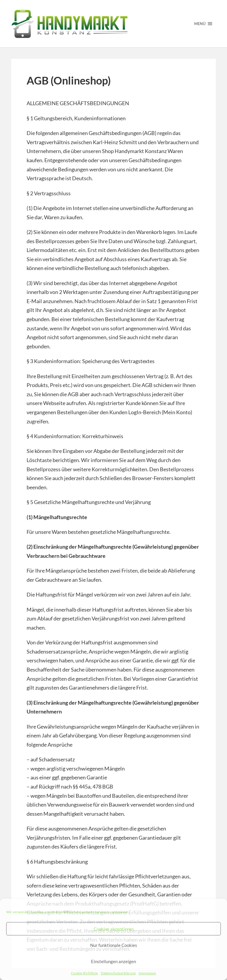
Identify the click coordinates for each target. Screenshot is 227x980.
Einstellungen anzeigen (113, 961)
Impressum (147, 973)
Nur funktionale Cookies (114, 945)
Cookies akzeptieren (114, 929)
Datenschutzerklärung (118, 973)
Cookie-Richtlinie (84, 973)
